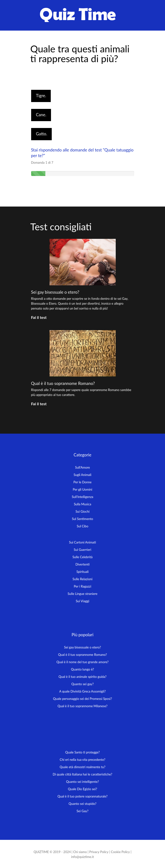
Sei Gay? (82, 811)
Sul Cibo (82, 526)
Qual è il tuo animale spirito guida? (83, 677)
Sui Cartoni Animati (83, 542)
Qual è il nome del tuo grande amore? (82, 662)
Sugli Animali (82, 475)
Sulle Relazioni (82, 579)
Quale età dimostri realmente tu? (82, 767)
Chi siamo (80, 852)
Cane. (41, 115)
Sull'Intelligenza (83, 497)
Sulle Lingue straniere (83, 594)
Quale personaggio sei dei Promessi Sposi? (82, 699)
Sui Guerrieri (82, 550)
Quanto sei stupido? (82, 804)
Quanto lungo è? (83, 669)
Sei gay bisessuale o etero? (55, 292)
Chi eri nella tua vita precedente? (83, 760)
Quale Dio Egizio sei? (82, 789)
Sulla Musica (82, 504)
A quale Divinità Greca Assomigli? (83, 691)
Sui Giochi (82, 511)
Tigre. (41, 96)
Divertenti (83, 564)
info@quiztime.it (82, 857)
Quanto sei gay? (82, 684)
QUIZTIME (41, 852)
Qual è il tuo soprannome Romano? (63, 383)
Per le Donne (83, 482)
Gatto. (42, 134)
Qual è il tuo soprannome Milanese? (83, 706)
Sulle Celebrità (82, 557)
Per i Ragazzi (82, 586)
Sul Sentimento (82, 519)
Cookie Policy (120, 852)
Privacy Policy (99, 852)
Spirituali (83, 572)
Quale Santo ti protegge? (82, 752)
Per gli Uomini (82, 489)
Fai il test (39, 317)
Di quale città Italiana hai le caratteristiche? (82, 774)
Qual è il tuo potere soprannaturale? (82, 796)
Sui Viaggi (82, 601)
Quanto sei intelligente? (82, 782)
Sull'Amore (82, 467)
